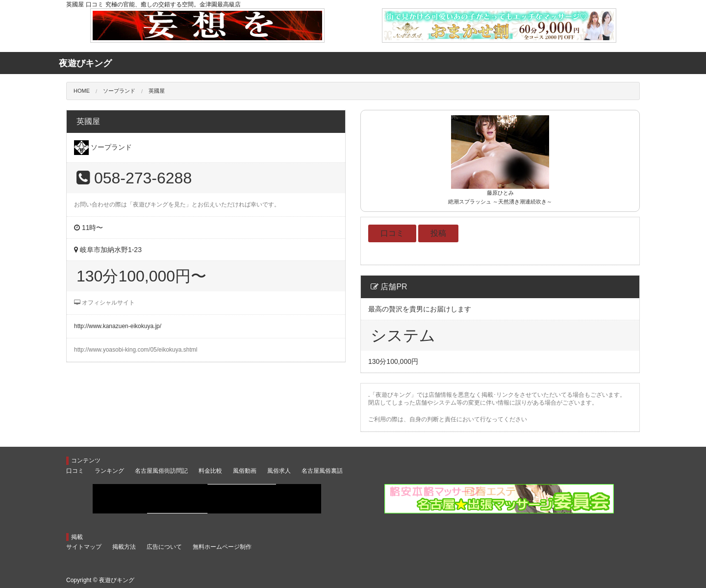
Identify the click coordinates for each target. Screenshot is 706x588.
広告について (164, 547)
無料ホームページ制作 (222, 547)
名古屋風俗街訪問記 (161, 471)
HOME (82, 91)
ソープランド (119, 91)
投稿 (438, 233)
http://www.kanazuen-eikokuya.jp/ (118, 326)
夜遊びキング (117, 580)
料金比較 (210, 471)
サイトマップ (84, 547)
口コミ (392, 233)
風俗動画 (245, 471)
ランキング (109, 471)
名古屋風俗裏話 (322, 471)
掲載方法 (124, 547)
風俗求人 (279, 471)
